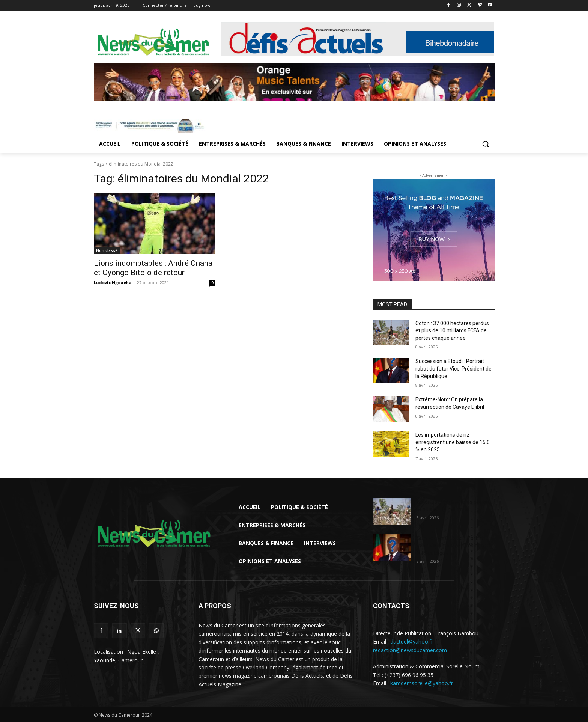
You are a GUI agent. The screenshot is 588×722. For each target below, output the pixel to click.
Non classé (107, 250)
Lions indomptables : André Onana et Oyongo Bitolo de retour (153, 268)
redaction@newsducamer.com (410, 650)
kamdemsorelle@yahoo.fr (422, 683)
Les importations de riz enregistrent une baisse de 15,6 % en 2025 (453, 442)
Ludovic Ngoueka (113, 283)
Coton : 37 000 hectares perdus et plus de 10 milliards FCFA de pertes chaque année (452, 331)
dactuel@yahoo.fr (412, 641)
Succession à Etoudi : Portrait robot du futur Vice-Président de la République (453, 369)
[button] (486, 144)
